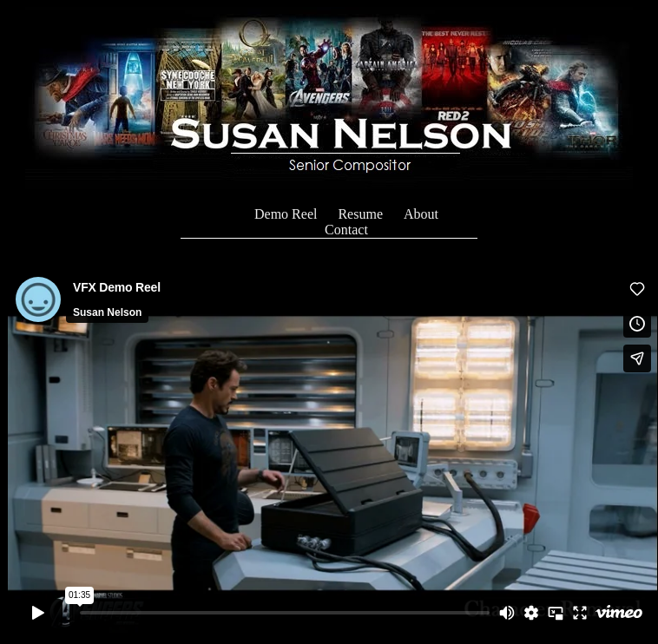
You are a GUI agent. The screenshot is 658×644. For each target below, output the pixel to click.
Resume (360, 214)
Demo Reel (286, 214)
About (421, 214)
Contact (346, 230)
